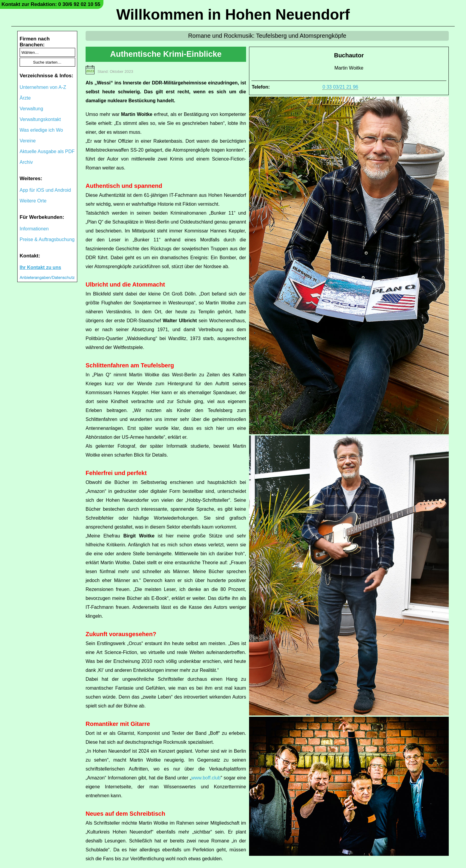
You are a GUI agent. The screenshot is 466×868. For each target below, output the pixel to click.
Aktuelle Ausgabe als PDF (47, 151)
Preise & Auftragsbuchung (47, 239)
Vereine (28, 141)
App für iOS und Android (45, 190)
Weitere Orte (33, 201)
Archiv (26, 162)
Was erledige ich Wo (41, 130)
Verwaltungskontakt (40, 119)
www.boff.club (206, 778)
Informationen (34, 229)
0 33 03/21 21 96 (340, 87)
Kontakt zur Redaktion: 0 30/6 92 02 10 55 (51, 4)
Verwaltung (31, 109)
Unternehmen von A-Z (43, 87)
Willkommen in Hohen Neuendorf (233, 15)
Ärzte (25, 98)
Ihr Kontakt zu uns (40, 267)
